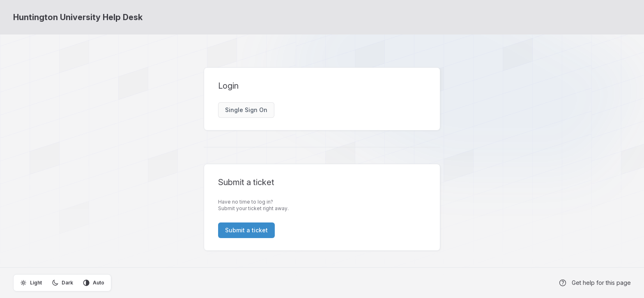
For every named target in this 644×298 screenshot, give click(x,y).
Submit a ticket (246, 230)
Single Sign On (246, 110)
